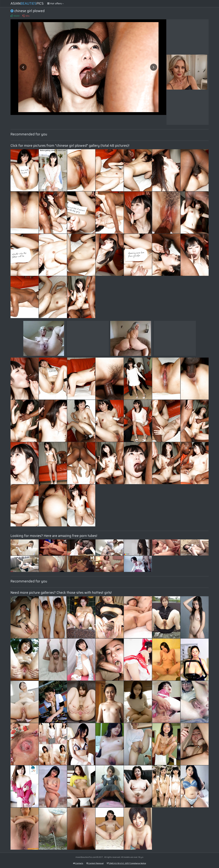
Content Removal (95, 863)
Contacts (78, 863)
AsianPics (27, 4)
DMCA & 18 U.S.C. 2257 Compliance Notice (126, 863)
